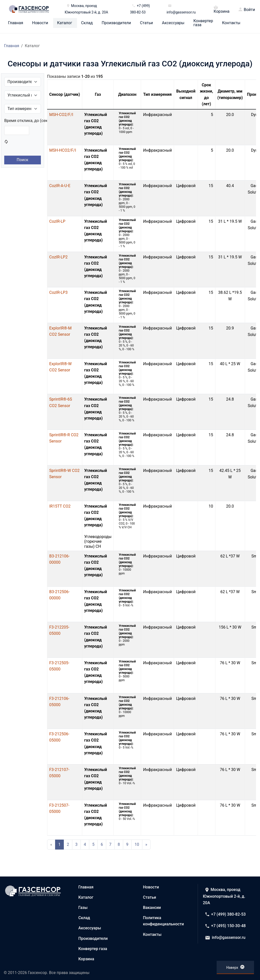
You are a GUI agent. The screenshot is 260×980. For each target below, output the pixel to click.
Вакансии (152, 908)
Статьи (146, 23)
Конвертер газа (203, 23)
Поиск (23, 160)
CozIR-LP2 (59, 257)
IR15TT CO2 (60, 506)
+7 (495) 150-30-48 (226, 926)
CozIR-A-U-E (60, 186)
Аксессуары (173, 23)
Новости (40, 23)
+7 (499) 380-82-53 (226, 914)
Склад (87, 23)
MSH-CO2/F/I (61, 115)
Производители (116, 23)
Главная (16, 23)
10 (137, 844)
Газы (83, 908)
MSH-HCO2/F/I (63, 150)
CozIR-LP (57, 221)
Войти (249, 10)
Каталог (65, 23)
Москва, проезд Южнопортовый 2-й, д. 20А (224, 896)
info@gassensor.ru (225, 937)
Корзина (221, 9)
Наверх (235, 967)
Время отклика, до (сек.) (27, 121)
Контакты (231, 23)
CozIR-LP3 (59, 292)
